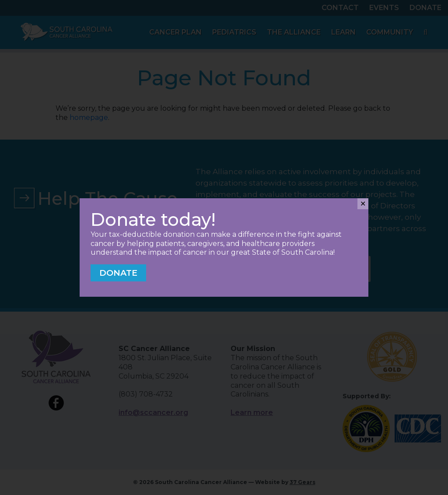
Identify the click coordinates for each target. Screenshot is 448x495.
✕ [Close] (363, 204)
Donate (118, 273)
